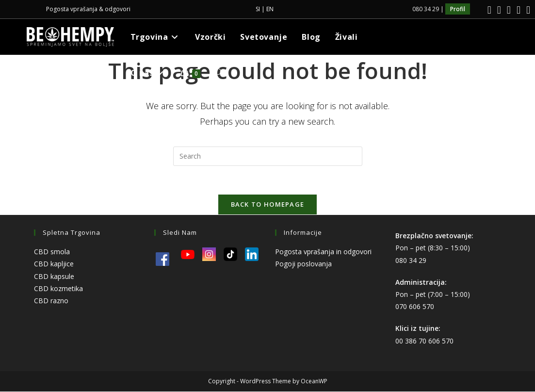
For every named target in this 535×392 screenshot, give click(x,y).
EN (270, 9)
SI (258, 9)
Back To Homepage (268, 205)
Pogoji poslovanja (303, 265)
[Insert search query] (268, 156)
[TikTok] (527, 10)
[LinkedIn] (509, 10)
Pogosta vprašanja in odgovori (323, 253)
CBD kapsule (54, 277)
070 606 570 (415, 307)
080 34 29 (411, 261)
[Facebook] (489, 10)
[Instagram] (499, 10)
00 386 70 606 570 (424, 341)
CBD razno (51, 302)
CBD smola (52, 253)
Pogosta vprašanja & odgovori (88, 9)
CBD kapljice (54, 265)
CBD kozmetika (58, 289)
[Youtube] (519, 10)
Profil (458, 9)
